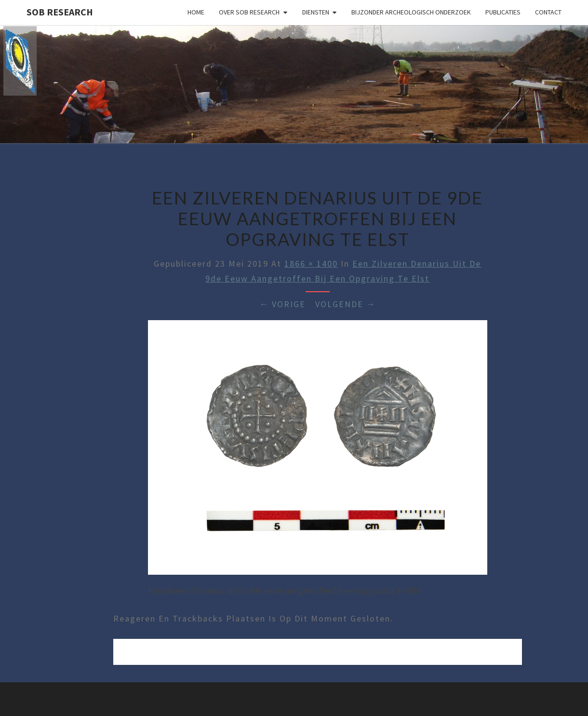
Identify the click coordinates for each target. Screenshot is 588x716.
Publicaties (503, 12)
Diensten (316, 12)
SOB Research (60, 12)
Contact (548, 12)
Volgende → (346, 304)
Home (196, 12)
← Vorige (282, 304)
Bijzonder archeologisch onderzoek (411, 12)
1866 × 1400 (311, 263)
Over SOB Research (249, 12)
